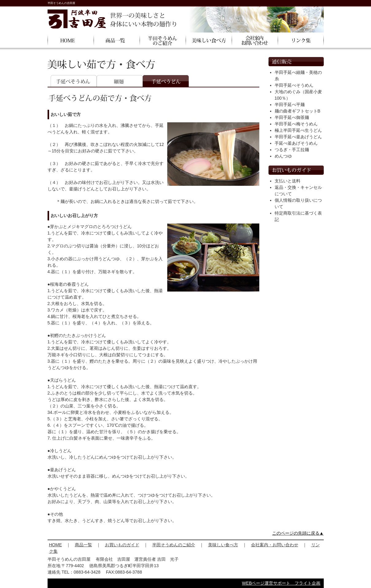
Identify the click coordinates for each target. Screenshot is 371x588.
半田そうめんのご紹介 (174, 545)
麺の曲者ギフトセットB (298, 111)
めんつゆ (283, 156)
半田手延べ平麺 (290, 105)
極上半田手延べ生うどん (298, 130)
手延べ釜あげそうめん (296, 143)
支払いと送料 (288, 181)
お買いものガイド (122, 545)
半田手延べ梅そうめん (296, 124)
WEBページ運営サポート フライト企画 (281, 583)
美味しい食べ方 (223, 545)
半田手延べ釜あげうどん (298, 137)
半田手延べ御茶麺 (292, 117)
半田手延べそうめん (294, 85)
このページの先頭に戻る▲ (298, 533)
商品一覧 (83, 545)
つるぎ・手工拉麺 (292, 150)
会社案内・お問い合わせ (275, 545)
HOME (56, 545)
